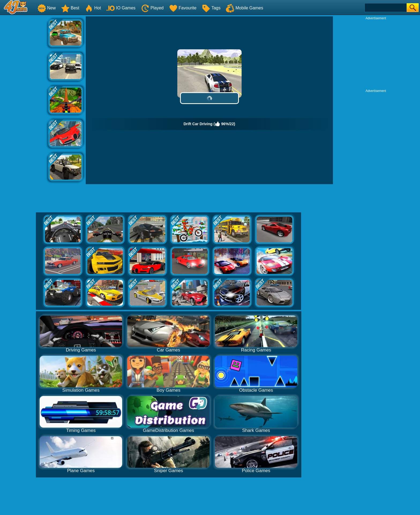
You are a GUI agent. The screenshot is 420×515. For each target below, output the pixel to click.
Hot (93, 8)
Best (70, 8)
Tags (211, 8)
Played (152, 8)
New (47, 8)
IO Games (121, 8)
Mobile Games (244, 8)
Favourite (183, 8)
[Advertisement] (24, 97)
